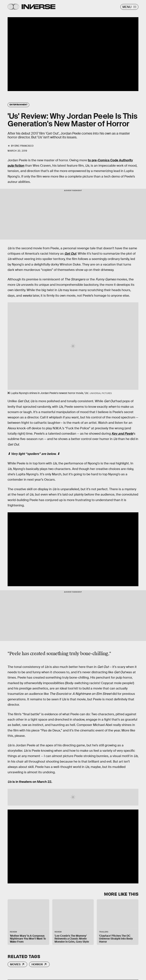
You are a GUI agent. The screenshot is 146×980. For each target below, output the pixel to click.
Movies (15, 964)
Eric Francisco (24, 146)
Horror (37, 964)
